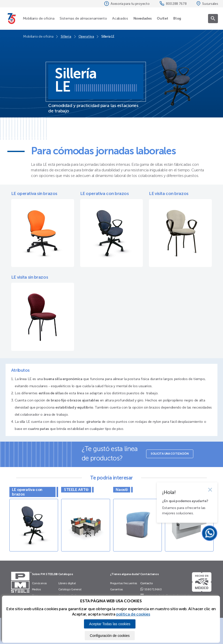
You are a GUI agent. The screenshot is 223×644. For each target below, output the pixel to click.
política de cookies (133, 614)
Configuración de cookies (110, 636)
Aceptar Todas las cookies (110, 624)
